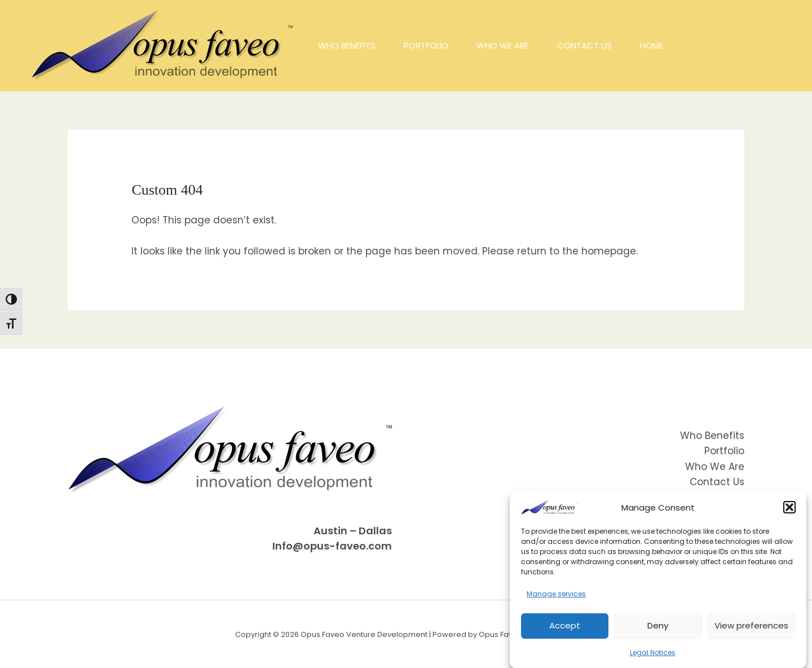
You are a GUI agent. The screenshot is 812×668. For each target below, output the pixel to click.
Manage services (556, 601)
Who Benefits (712, 436)
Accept (565, 632)
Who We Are (715, 467)
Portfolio (724, 451)
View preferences (751, 632)
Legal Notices (653, 659)
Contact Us (717, 482)
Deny (658, 632)
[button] (789, 514)
